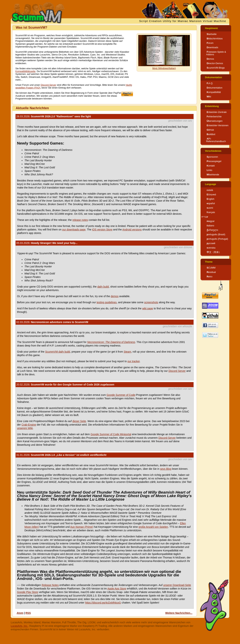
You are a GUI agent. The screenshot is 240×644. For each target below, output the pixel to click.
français (211, 212)
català (210, 190)
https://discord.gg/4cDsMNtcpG (103, 603)
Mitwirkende (213, 175)
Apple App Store (117, 589)
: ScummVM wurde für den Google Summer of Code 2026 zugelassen (65, 385)
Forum (210, 43)
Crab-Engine (29, 425)
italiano (210, 226)
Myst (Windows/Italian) (164, 68)
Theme (209, 262)
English (210, 199)
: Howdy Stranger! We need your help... (47, 243)
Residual (211, 272)
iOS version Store (102, 230)
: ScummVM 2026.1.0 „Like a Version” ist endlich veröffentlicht (61, 455)
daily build (103, 287)
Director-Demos (215, 63)
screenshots (151, 302)
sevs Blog (166, 469)
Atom (20, 613)
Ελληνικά (211, 195)
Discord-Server (49, 85)
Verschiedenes (213, 151)
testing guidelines (107, 302)
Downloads (212, 47)
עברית (205, 217)
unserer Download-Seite (177, 585)
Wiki (209, 97)
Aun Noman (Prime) (82, 527)
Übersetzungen (215, 121)
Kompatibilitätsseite (25, 71)
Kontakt (211, 166)
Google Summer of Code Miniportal (111, 434)
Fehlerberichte (214, 117)
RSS (28, 613)
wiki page (148, 308)
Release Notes (50, 585)
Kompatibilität (214, 92)
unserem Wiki (25, 428)
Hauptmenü (211, 28)
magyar (211, 221)
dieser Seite (79, 421)
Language (210, 184)
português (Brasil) (216, 235)
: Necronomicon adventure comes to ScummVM (52, 322)
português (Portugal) (217, 239)
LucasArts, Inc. (19, 626)
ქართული (212, 230)
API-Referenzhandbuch (216, 140)
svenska (211, 248)
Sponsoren (212, 157)
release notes (80, 220)
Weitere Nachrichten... (179, 613)
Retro (210, 277)
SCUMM (211, 268)
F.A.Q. (210, 83)
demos (115, 296)
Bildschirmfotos (215, 39)
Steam (127, 352)
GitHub (210, 130)
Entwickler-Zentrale (217, 112)
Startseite (212, 34)
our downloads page (74, 230)
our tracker (134, 361)
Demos (210, 59)
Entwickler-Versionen (218, 125)
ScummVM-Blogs (216, 68)
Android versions (132, 230)
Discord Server (177, 371)
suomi (210, 208)
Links (209, 170)
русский (211, 243)
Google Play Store (28, 592)
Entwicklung (212, 106)
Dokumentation (214, 77)
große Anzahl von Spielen (153, 527)
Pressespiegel (214, 161)
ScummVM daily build (58, 352)
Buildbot (211, 134)
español (211, 203)
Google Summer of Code (121, 395)
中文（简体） (214, 252)
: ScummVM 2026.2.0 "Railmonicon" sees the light (54, 116)
